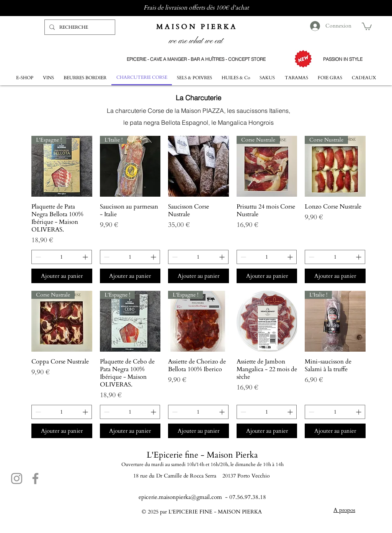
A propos (344, 510)
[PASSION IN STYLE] (343, 59)
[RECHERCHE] (79, 27)
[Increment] (86, 257)
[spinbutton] (62, 257)
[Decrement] (37, 257)
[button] (367, 26)
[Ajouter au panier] (62, 276)
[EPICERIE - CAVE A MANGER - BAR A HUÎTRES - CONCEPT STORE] (196, 59)
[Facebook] (35, 478)
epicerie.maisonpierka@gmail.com (180, 497)
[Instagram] (17, 478)
